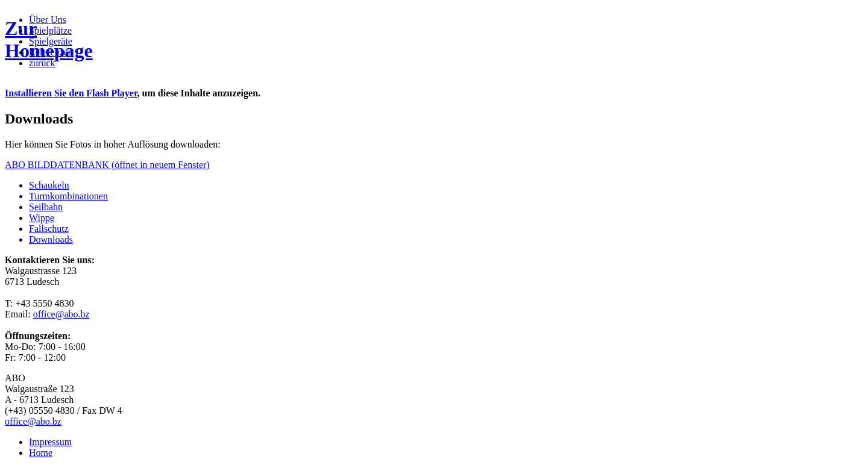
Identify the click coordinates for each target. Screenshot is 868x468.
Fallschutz (49, 229)
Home (41, 453)
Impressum (50, 442)
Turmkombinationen (68, 196)
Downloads (51, 239)
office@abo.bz (61, 314)
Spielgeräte (51, 41)
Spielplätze (50, 30)
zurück (42, 63)
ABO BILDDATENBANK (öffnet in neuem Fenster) (107, 165)
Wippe (42, 218)
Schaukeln (49, 185)
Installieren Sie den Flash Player (71, 93)
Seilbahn (46, 207)
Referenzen (51, 52)
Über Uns (48, 20)
